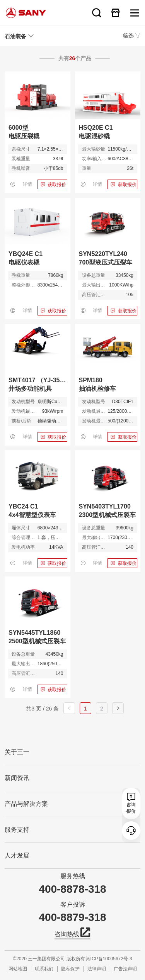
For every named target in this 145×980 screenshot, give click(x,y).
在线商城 (116, 13)
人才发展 (17, 855)
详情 (27, 184)
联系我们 (44, 969)
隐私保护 (70, 969)
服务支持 (17, 830)
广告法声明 (125, 969)
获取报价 (57, 185)
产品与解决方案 (26, 804)
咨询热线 (72, 934)
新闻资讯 (17, 778)
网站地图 (18, 969)
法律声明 (97, 969)
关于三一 (17, 752)
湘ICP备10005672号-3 (109, 959)
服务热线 (73, 876)
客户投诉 (73, 905)
